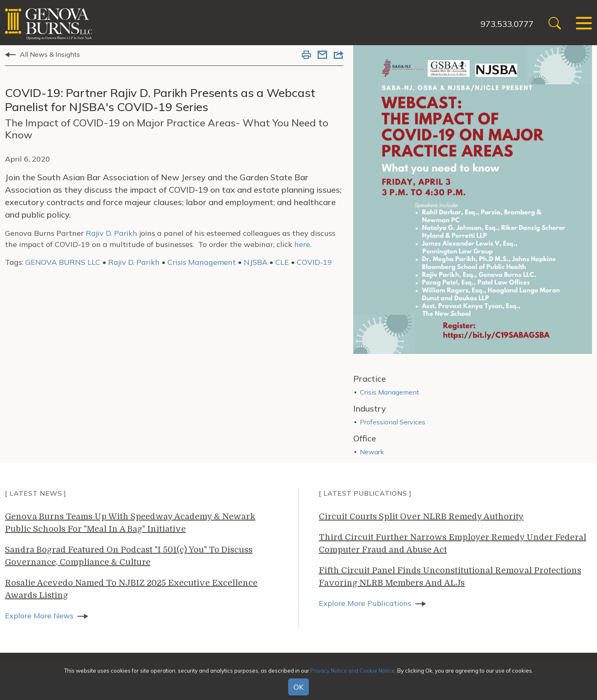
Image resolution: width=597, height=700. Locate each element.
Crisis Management (202, 262)
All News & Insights (50, 54)
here (302, 244)
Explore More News (39, 616)
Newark (372, 452)
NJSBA (256, 262)
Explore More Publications (365, 603)
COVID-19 (314, 262)
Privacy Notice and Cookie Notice (353, 671)
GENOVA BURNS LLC (63, 262)
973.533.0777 (507, 24)
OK (298, 687)
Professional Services (393, 422)
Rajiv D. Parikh (112, 233)
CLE (282, 262)
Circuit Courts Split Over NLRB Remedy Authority (421, 517)
